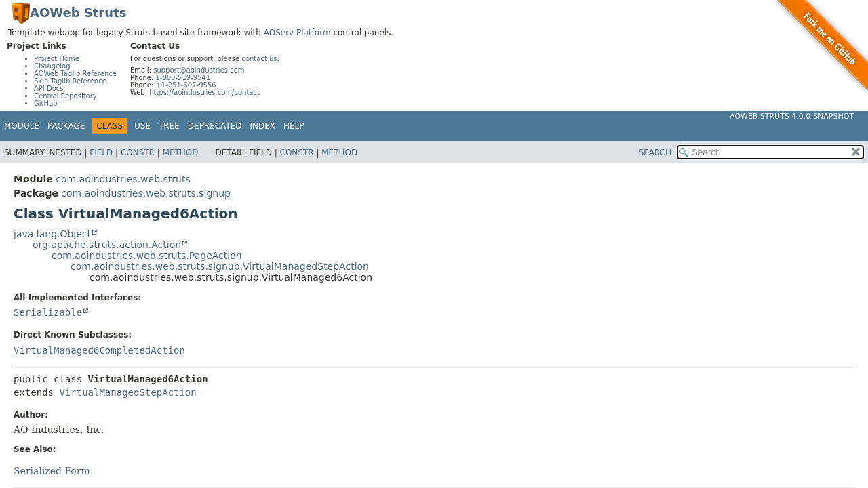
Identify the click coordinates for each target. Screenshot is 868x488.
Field (101, 152)
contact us (259, 59)
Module (22, 126)
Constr (138, 152)
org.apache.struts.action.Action (107, 245)
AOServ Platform (297, 33)
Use (142, 126)
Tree (169, 126)
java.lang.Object (52, 234)
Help (294, 126)
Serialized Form (52, 471)
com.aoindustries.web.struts (123, 179)
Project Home (57, 59)
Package (66, 126)
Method (181, 152)
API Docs (49, 88)
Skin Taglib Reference (70, 81)
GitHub (46, 103)
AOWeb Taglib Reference (75, 74)
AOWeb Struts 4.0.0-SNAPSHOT (792, 116)
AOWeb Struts (78, 13)
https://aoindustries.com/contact (204, 93)
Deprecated (215, 126)
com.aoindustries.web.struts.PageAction (147, 256)
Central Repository (65, 96)
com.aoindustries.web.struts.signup (146, 193)
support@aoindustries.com (199, 70)
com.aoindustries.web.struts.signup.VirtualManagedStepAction (220, 266)
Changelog (52, 66)
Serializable (48, 312)
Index (263, 126)
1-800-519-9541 (183, 78)
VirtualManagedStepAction (127, 392)
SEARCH (655, 152)
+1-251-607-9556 (185, 85)
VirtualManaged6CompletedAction (99, 350)
